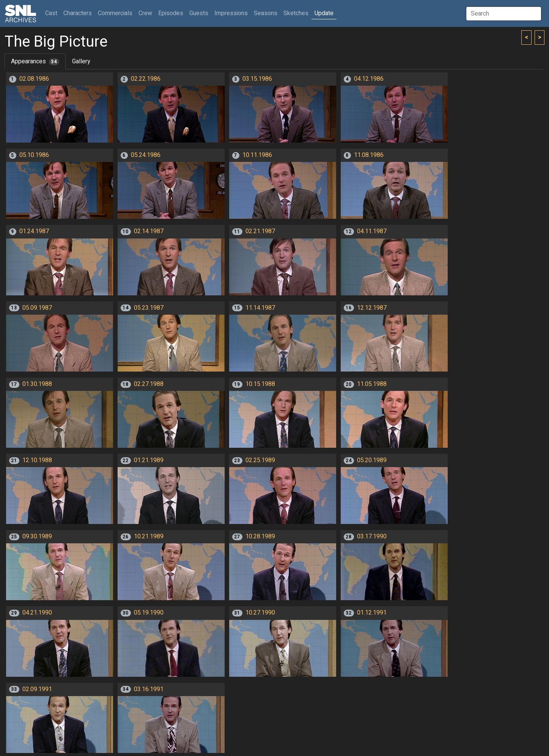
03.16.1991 (149, 689)
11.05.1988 (372, 384)
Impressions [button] (231, 13)
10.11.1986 (257, 155)
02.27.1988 (149, 384)
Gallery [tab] (81, 61)
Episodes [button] (171, 13)
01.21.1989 (149, 460)
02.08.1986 (34, 79)
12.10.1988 (37, 460)
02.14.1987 (149, 231)
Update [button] (324, 13)
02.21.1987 (260, 231)
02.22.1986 (146, 79)
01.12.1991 (372, 613)
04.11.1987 (372, 231)
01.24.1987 (34, 231)
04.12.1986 (369, 79)
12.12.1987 (372, 308)
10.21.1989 (149, 536)
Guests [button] (199, 13)
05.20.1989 (372, 460)
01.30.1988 (37, 384)
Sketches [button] (296, 13)
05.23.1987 (149, 308)
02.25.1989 (260, 460)
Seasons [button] (266, 13)
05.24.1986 (146, 155)
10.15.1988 (260, 384)
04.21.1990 (37, 613)
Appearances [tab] (35, 61)
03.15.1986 (257, 79)
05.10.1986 (34, 155)
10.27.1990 (260, 613)
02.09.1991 (37, 689)
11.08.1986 (369, 155)
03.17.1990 (372, 536)
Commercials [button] (115, 13)
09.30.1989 (37, 536)
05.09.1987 (37, 308)
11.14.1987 (260, 308)
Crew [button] (145, 13)
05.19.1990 (149, 613)
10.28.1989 (260, 536)
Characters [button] (78, 13)
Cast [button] (53, 13)
